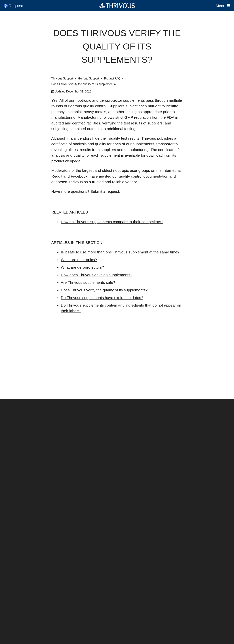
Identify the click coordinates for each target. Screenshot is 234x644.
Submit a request (105, 191)
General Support (89, 78)
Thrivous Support (62, 78)
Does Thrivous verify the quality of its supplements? (104, 290)
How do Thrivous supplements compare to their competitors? (112, 222)
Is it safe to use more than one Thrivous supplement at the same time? (120, 252)
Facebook (79, 176)
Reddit (57, 176)
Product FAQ (112, 78)
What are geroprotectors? (82, 267)
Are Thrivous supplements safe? (88, 282)
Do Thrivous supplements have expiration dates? (102, 298)
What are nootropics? (79, 260)
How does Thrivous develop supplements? (97, 275)
